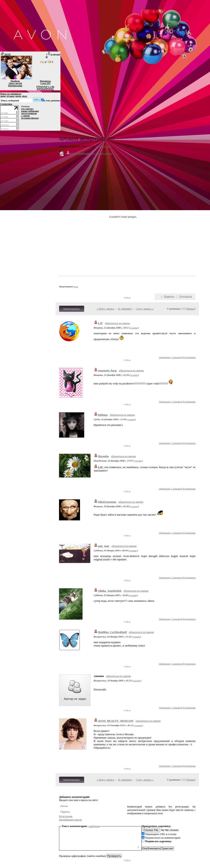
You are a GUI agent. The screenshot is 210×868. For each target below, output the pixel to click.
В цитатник (189, 357)
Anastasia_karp (107, 370)
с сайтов (25, 116)
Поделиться (186, 296)
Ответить (165, 357)
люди (3, 96)
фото (25, 96)
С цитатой (177, 357)
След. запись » (145, 309)
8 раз (76, 287)
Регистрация (66, 816)
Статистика (6, 104)
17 (45, 62)
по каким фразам (30, 118)
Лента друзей (15, 83)
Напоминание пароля (70, 820)
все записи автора (102, 153)
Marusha (103, 456)
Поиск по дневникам (11, 94)
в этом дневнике (52, 101)
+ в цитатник (103, 146)
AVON (5, 54)
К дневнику (125, 309)
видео (18, 96)
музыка (10, 96)
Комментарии (15, 86)
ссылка (134, 328)
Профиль (15, 81)
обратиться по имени (117, 323)
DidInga (103, 415)
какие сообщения (30, 111)
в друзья (53, 54)
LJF (100, 323)
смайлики (94, 826)
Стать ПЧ (45, 83)
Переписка (45, 81)
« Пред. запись (106, 309)
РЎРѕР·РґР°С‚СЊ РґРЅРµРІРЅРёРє (45, 88)
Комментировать (72, 309)
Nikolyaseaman (107, 502)
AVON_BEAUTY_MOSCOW (116, 721)
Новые (191, 309)
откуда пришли (29, 113)
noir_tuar (104, 546)
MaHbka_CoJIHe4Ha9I (112, 632)
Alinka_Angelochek (110, 591)
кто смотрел (27, 109)
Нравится (169, 296)
